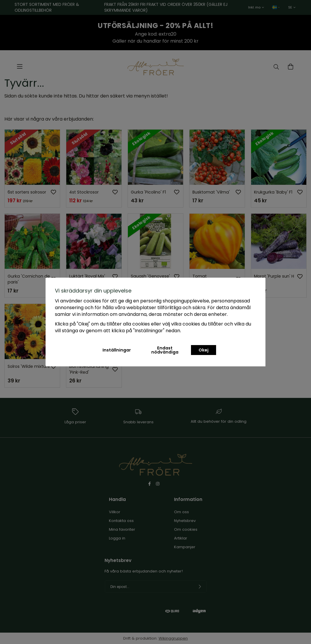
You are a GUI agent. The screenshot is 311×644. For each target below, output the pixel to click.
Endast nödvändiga (165, 350)
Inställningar (117, 350)
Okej (204, 350)
